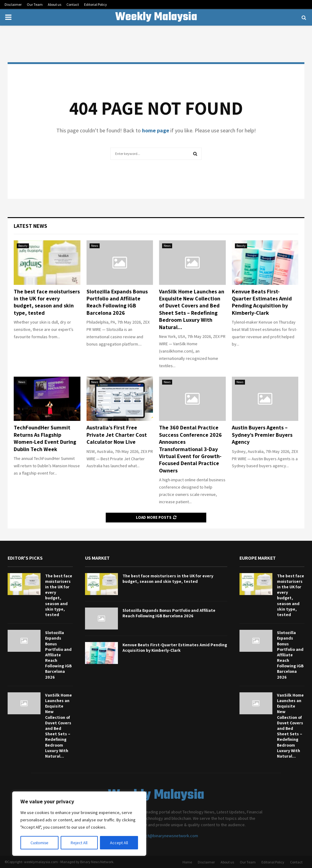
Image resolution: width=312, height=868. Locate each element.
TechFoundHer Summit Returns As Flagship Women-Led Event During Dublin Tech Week (45, 438)
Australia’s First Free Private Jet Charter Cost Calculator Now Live (117, 435)
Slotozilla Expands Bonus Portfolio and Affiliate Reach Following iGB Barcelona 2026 (117, 302)
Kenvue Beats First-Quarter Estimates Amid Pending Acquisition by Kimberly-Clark (262, 302)
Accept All (119, 843)
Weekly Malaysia (156, 17)
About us (55, 4)
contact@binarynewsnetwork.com (167, 836)
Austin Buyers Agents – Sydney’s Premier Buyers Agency (262, 435)
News (95, 246)
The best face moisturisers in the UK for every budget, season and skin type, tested (47, 302)
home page (156, 130)
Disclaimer (13, 4)
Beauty (23, 246)
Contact (73, 4)
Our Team (35, 4)
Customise (40, 843)
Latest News (30, 226)
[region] (79, 824)
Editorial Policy (96, 4)
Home (187, 862)
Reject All (80, 843)
